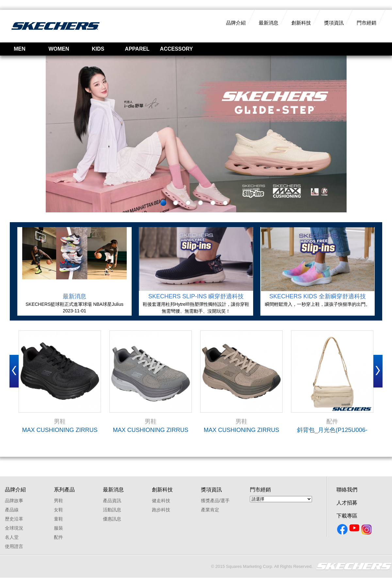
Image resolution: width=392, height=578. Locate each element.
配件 (58, 537)
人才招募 (347, 503)
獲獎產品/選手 (215, 501)
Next (378, 371)
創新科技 (301, 23)
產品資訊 (112, 501)
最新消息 (269, 23)
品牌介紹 (236, 23)
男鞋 (58, 501)
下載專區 (347, 516)
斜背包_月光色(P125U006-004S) (332, 430)
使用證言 (14, 546)
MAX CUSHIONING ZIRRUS (60, 430)
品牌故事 (14, 501)
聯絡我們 (347, 490)
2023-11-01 (74, 311)
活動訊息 (112, 510)
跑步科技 (161, 510)
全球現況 (14, 528)
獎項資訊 (334, 23)
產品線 (12, 510)
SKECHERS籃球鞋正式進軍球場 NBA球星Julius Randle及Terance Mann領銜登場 (74, 305)
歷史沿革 (14, 519)
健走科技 (161, 501)
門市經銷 (367, 23)
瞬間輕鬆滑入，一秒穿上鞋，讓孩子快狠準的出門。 (318, 304)
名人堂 (12, 537)
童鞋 (58, 519)
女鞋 (58, 510)
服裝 (58, 528)
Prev (14, 371)
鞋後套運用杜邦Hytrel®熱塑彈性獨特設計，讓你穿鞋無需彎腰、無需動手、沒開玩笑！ (196, 308)
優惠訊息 (112, 519)
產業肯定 (210, 510)
